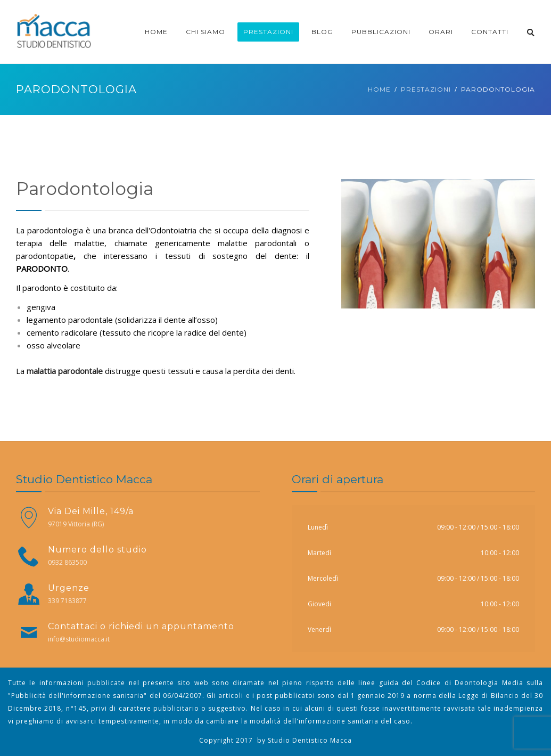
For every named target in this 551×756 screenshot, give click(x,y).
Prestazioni (268, 32)
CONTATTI (490, 32)
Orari (441, 32)
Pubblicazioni (381, 32)
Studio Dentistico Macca (310, 740)
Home (156, 32)
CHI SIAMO (205, 32)
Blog (322, 32)
